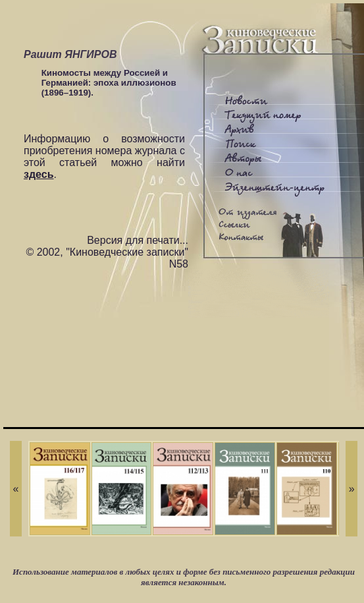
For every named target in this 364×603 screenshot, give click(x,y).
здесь (39, 174)
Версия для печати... (138, 240)
